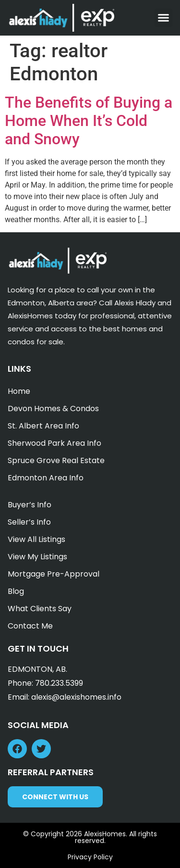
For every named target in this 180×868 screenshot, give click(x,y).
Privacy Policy (90, 857)
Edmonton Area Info (46, 478)
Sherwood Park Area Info (54, 443)
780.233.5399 (59, 683)
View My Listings (37, 557)
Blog (16, 591)
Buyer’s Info (30, 505)
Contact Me (30, 626)
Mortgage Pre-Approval (54, 574)
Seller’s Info (29, 522)
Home (19, 391)
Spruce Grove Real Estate (56, 460)
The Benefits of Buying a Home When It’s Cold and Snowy (89, 121)
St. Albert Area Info (43, 426)
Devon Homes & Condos (53, 409)
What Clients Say (40, 609)
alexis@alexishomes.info (76, 697)
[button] (164, 18)
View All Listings (36, 539)
